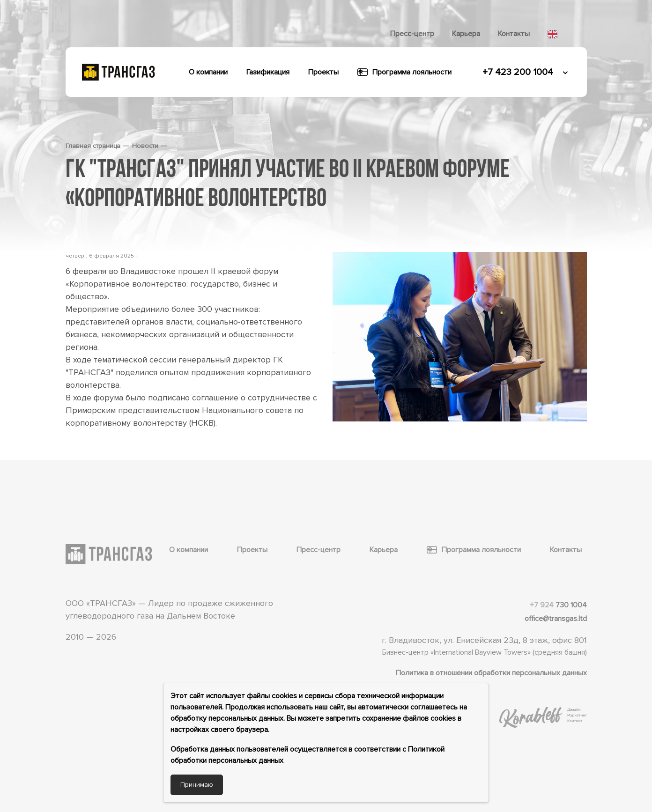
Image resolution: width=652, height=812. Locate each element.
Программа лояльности (404, 72)
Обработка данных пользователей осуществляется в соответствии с (289, 749)
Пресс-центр (412, 34)
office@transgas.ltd (556, 619)
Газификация (268, 72)
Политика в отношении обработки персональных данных (491, 673)
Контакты (514, 34)
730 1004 (558, 605)
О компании (208, 72)
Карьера (466, 34)
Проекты (323, 72)
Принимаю (197, 785)
